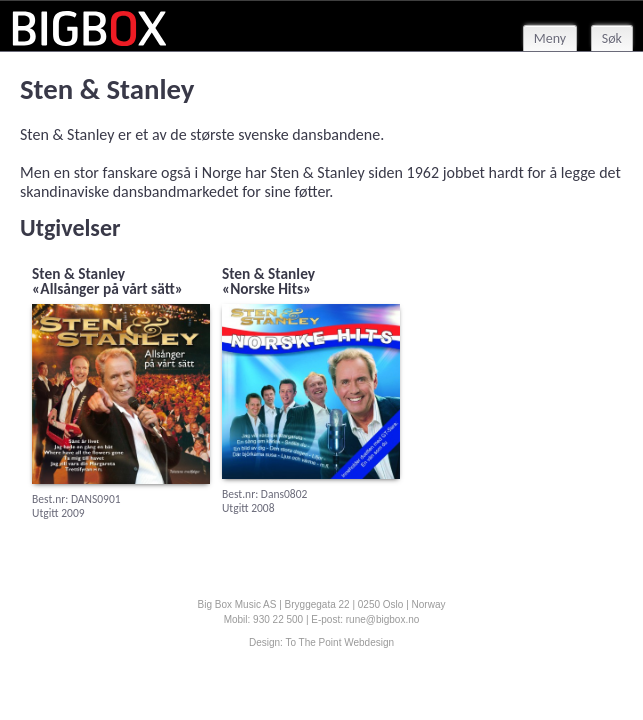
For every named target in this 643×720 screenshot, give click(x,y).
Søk (612, 38)
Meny (550, 38)
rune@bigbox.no (383, 619)
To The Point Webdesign (339, 642)
